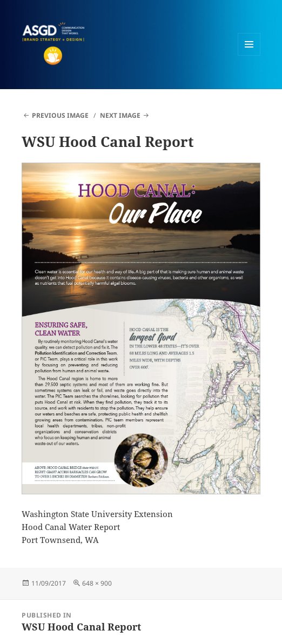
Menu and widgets (249, 55)
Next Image (120, 115)
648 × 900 (97, 583)
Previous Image (60, 115)
